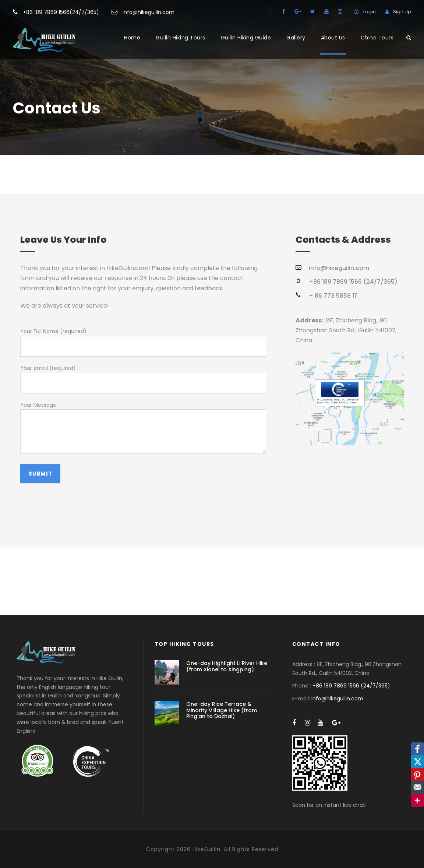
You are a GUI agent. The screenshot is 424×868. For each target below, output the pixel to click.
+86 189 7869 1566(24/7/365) (61, 12)
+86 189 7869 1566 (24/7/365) (351, 686)
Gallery (296, 38)
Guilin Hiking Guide (246, 38)
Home (132, 38)
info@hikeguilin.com (149, 12)
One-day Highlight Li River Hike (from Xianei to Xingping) (227, 666)
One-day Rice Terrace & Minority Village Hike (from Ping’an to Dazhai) (222, 710)
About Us (333, 38)
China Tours (377, 38)
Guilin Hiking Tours (181, 38)
